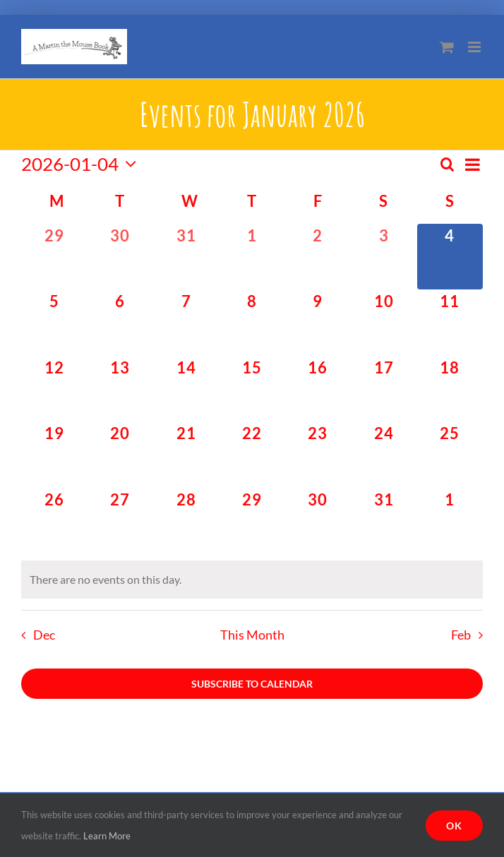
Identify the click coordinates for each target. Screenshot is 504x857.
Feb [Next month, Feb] (461, 635)
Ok (454, 826)
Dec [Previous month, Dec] (44, 635)
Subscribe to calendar (252, 684)
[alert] (252, 580)
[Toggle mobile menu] (475, 47)
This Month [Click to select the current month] (252, 635)
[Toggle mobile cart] (447, 47)
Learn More (107, 836)
